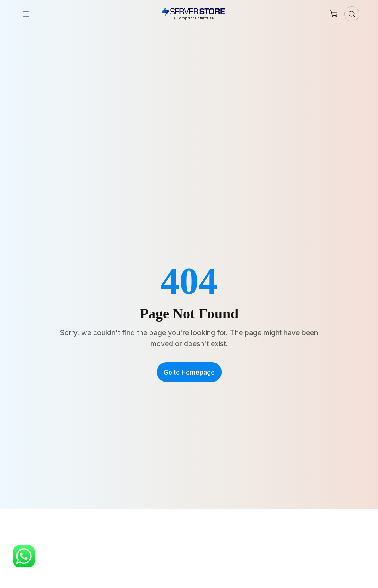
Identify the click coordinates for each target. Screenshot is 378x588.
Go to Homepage (189, 372)
